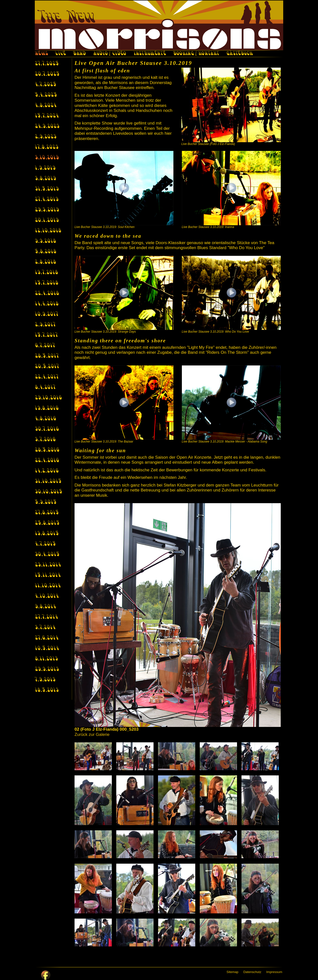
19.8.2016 (47, 408)
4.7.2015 (45, 544)
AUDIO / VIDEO (110, 54)
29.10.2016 (48, 398)
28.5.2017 (47, 356)
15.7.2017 (46, 335)
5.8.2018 (45, 252)
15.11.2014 (48, 576)
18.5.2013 (47, 690)
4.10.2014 (47, 596)
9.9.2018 (45, 241)
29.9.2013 (47, 669)
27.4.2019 (47, 200)
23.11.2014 (48, 565)
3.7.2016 (45, 440)
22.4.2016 (47, 461)
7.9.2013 (45, 680)
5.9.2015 (46, 502)
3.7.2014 (45, 628)
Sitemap (233, 972)
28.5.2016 (47, 450)
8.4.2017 (45, 388)
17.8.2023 (47, 147)
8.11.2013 (46, 659)
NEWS (41, 54)
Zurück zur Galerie (92, 735)
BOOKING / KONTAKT (196, 54)
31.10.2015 (48, 482)
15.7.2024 (47, 116)
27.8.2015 (47, 513)
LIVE (60, 54)
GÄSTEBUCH (239, 54)
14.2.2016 (47, 471)
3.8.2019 (45, 179)
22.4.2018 (47, 294)
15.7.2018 (46, 283)
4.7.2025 (45, 85)
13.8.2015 (47, 534)
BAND (79, 54)
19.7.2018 (46, 273)
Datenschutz (252, 972)
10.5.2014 (47, 649)
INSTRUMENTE (150, 54)
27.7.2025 (47, 64)
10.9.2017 (46, 314)
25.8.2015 (47, 523)
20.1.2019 (47, 221)
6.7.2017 (45, 346)
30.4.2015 (47, 555)
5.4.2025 (46, 95)
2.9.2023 (46, 137)
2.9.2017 (45, 325)
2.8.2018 (45, 262)
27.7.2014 (46, 617)
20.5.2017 (47, 367)
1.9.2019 (45, 168)
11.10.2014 (48, 586)
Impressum (274, 972)
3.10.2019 (47, 158)
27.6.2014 (47, 638)
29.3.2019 (47, 210)
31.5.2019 (47, 189)
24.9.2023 (47, 127)
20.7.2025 (47, 74)
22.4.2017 (47, 377)
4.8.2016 (45, 419)
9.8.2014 (45, 607)
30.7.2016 (47, 429)
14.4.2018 (47, 304)
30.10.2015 (48, 492)
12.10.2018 (48, 231)
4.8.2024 (46, 106)
